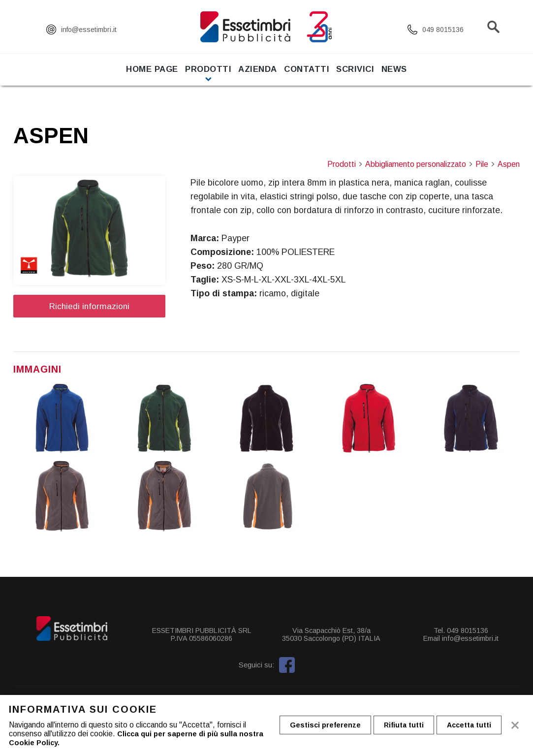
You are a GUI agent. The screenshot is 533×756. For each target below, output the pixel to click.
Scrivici (369, 77)
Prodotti (194, 77)
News (418, 77)
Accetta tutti (477, 725)
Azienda (253, 77)
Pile (486, 164)
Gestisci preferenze (327, 725)
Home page (128, 77)
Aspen (509, 164)
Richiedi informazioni (89, 306)
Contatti (312, 77)
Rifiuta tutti (409, 725)
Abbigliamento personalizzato (419, 164)
